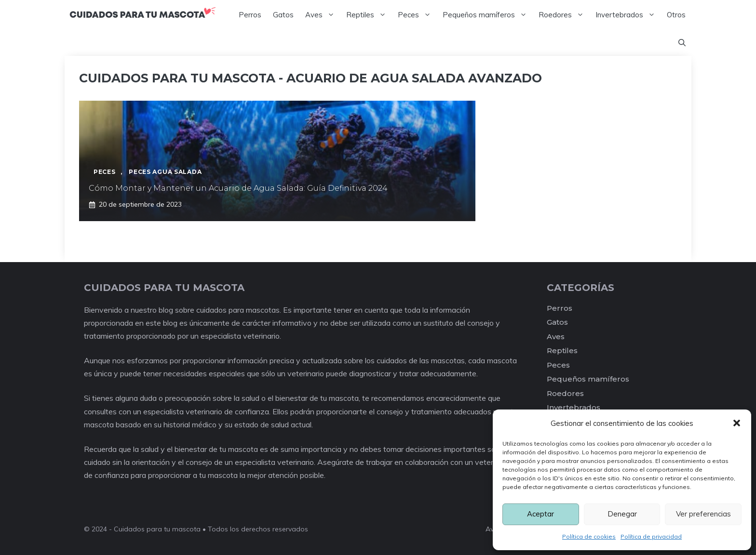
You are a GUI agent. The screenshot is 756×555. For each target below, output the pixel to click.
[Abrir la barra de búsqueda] (682, 43)
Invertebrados (628, 15)
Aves (323, 15)
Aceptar (540, 514)
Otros (676, 15)
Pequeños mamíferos (488, 15)
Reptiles (369, 15)
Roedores (564, 15)
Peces (417, 15)
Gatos (283, 15)
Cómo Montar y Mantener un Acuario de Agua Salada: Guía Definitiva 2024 (238, 188)
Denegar (622, 514)
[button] (737, 423)
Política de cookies (589, 536)
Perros (250, 15)
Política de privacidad (651, 536)
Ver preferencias (703, 514)
